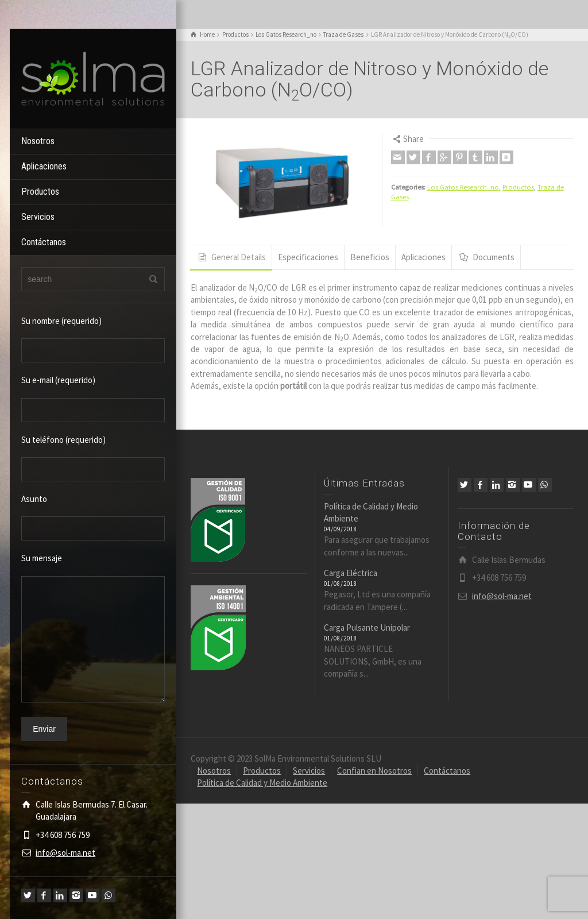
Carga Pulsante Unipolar (367, 628)
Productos (40, 192)
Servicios (38, 217)
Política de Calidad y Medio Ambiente (262, 783)
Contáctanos (44, 242)
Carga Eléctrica (351, 573)
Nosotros (38, 141)
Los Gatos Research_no (463, 187)
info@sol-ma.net (65, 853)
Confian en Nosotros (374, 771)
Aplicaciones (44, 166)
